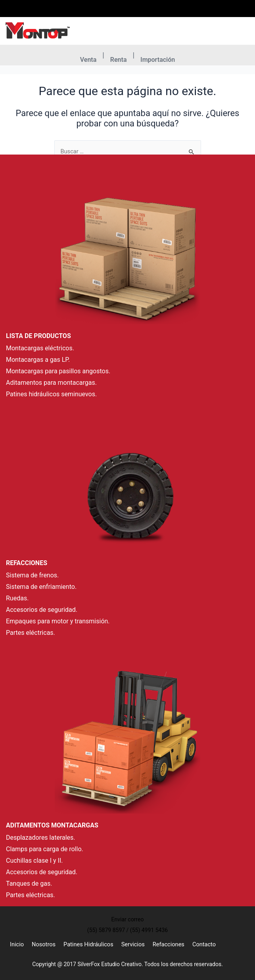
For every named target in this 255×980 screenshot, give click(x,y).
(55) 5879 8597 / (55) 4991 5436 (114, 13)
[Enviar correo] (149, 5)
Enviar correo (158, 13)
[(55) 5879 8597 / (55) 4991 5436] (87, 5)
